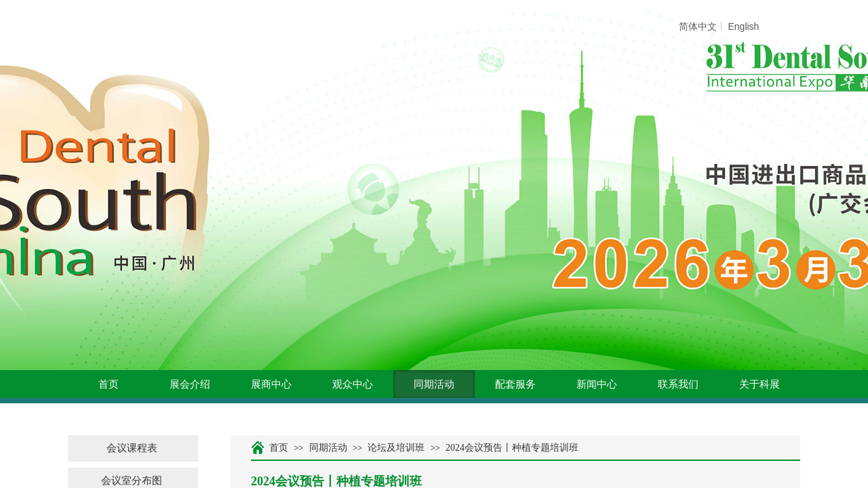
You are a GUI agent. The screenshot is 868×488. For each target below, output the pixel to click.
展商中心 (271, 384)
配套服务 (515, 384)
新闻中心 (597, 384)
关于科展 (759, 384)
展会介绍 (190, 384)
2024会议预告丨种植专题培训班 (512, 448)
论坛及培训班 (396, 448)
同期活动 (434, 384)
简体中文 (698, 26)
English (743, 26)
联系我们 (678, 384)
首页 (108, 384)
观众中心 (353, 384)
